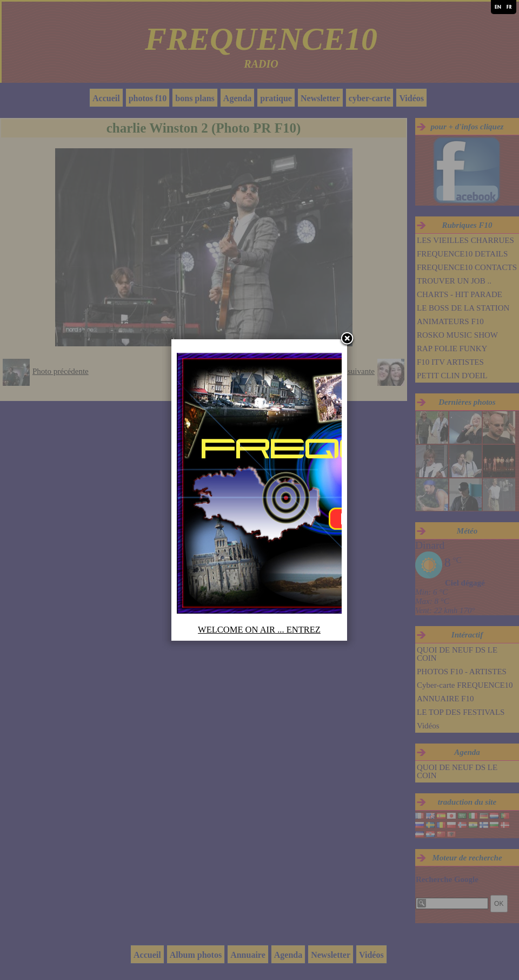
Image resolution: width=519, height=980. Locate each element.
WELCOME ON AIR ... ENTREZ (259, 630)
